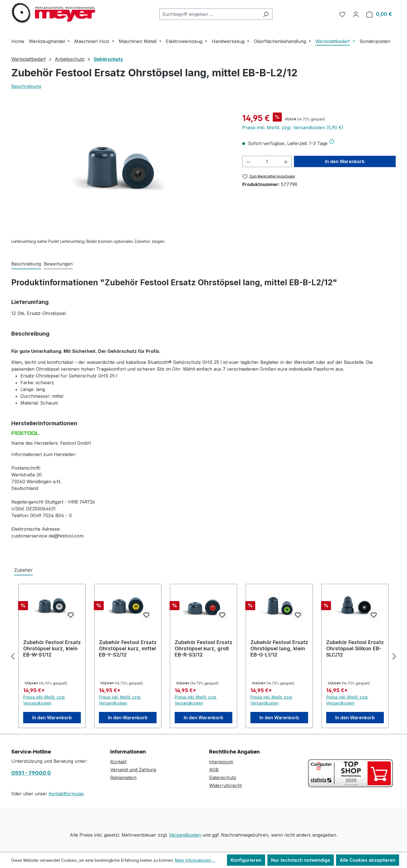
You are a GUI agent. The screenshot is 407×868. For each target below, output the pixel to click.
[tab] (26, 264)
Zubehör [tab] (23, 570)
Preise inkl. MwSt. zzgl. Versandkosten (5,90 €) (293, 128)
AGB (214, 770)
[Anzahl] (267, 161)
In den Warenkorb (345, 161)
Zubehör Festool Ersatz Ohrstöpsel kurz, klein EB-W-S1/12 (52, 648)
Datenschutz (223, 778)
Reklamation (123, 778)
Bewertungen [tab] (58, 264)
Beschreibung (26, 86)
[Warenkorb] (379, 14)
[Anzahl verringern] (248, 161)
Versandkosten (185, 835)
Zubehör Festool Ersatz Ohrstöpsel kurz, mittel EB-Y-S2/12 (128, 648)
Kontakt (118, 762)
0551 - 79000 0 (31, 773)
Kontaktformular (66, 794)
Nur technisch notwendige (301, 860)
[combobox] (209, 14)
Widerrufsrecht (225, 785)
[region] (121, 173)
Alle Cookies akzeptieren (368, 860)
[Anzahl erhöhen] (286, 161)
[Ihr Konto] (356, 14)
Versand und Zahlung (133, 770)
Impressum (221, 762)
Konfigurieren (246, 860)
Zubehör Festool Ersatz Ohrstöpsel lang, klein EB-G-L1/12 (279, 648)
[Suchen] (266, 14)
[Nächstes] (394, 656)
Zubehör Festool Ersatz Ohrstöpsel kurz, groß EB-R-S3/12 (203, 648)
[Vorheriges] (13, 656)
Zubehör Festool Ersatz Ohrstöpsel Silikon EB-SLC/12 (355, 648)
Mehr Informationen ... (195, 860)
